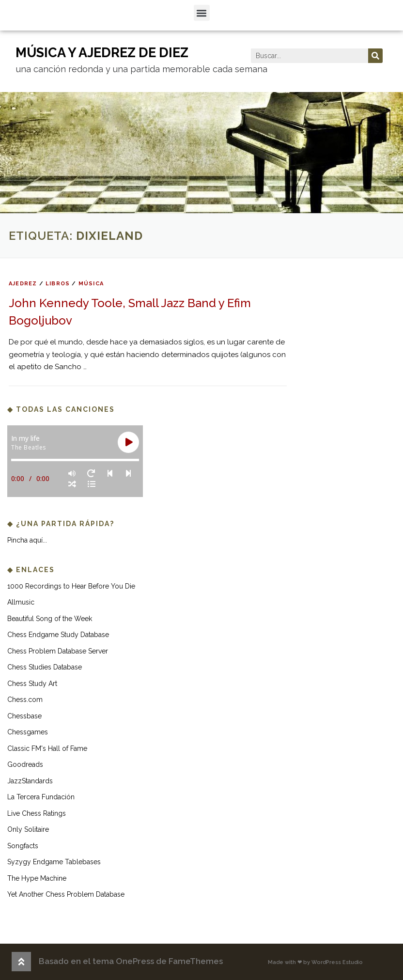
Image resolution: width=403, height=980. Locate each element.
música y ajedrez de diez (102, 53)
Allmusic (21, 602)
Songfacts (23, 846)
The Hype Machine (37, 878)
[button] (202, 13)
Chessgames (28, 732)
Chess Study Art (32, 684)
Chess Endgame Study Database (58, 635)
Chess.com (25, 700)
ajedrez (23, 284)
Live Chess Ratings (37, 813)
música (91, 284)
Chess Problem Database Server (58, 651)
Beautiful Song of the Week (50, 619)
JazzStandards (30, 781)
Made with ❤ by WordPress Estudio (315, 962)
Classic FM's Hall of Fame (47, 748)
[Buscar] (375, 56)
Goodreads (25, 764)
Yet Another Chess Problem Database (66, 894)
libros (58, 284)
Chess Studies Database (45, 667)
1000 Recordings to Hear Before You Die (71, 586)
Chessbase (24, 716)
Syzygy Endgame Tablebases (54, 862)
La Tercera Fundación (41, 797)
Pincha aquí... (27, 540)
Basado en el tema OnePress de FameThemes (131, 961)
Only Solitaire (28, 829)
